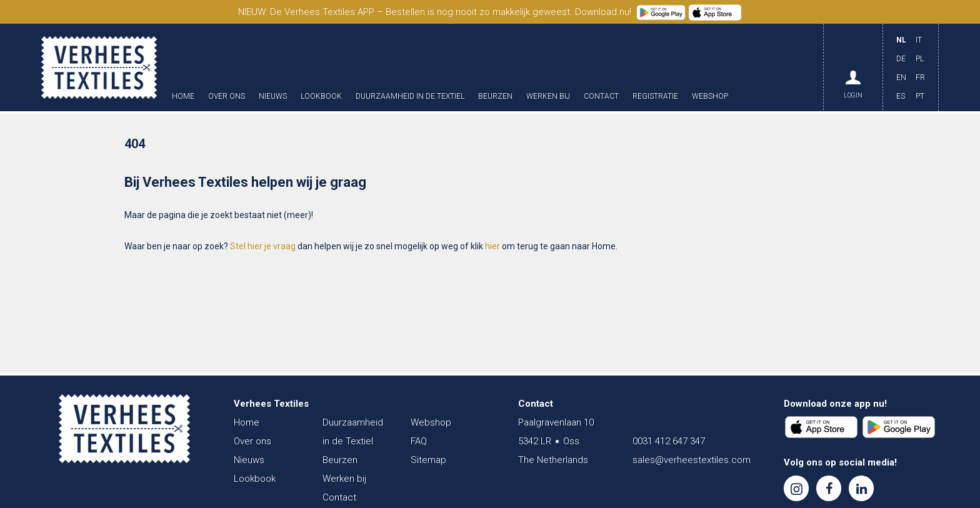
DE (901, 59)
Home (183, 97)
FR (920, 77)
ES (901, 96)
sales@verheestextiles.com (692, 460)
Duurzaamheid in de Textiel (410, 97)
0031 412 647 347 (669, 441)
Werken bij (548, 97)
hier (492, 246)
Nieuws (273, 97)
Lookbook (321, 97)
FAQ (419, 441)
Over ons (227, 97)
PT (920, 96)
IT (919, 40)
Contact (601, 97)
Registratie (655, 97)
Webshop (710, 97)
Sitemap (428, 460)
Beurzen (495, 97)
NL (901, 40)
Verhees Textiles (99, 67)
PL (920, 59)
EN (901, 77)
